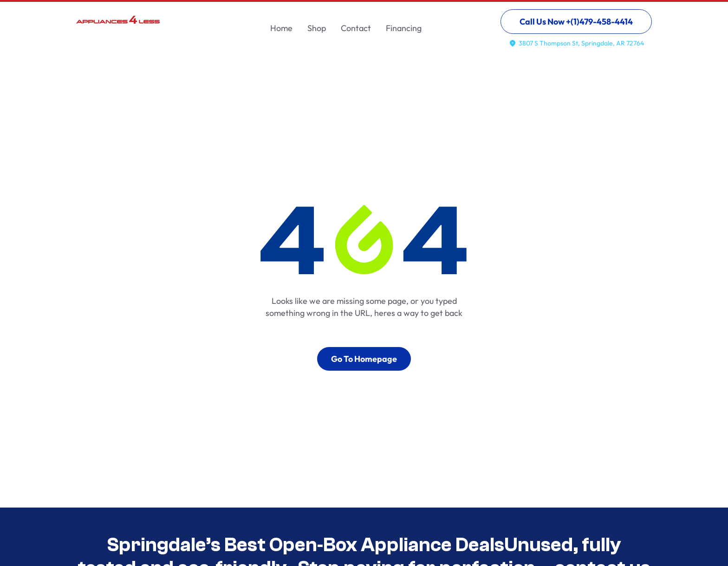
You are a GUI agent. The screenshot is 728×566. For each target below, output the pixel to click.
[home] (118, 26)
